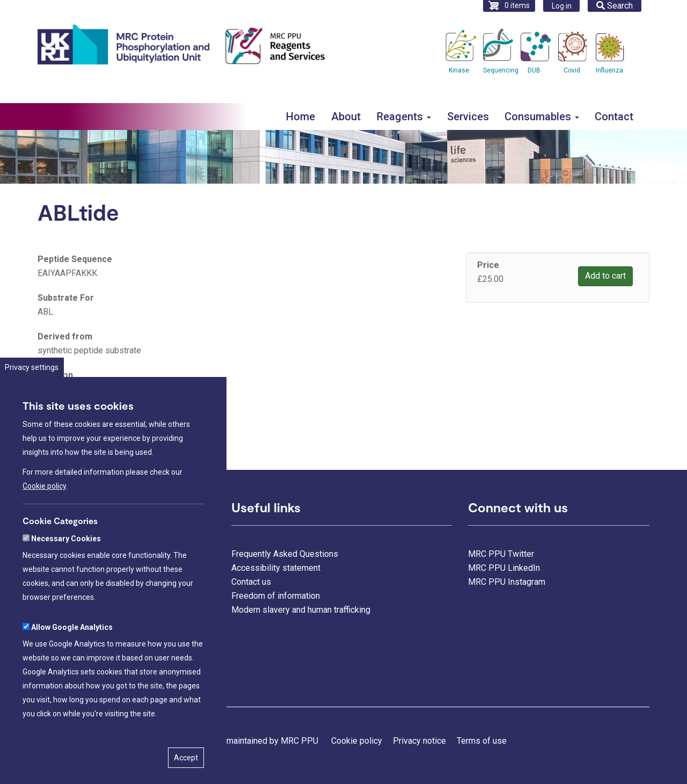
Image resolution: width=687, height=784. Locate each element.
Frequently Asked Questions (285, 554)
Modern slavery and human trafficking (301, 610)
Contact (614, 117)
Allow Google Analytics (72, 669)
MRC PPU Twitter (501, 554)
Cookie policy (44, 528)
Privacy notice (419, 741)
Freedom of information (276, 596)
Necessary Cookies (66, 580)
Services (468, 117)
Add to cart (605, 276)
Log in (562, 6)
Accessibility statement (276, 568)
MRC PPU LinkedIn (504, 568)
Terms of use (482, 741)
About (346, 117)
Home (301, 117)
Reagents (404, 117)
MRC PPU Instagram (507, 582)
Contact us (251, 582)
